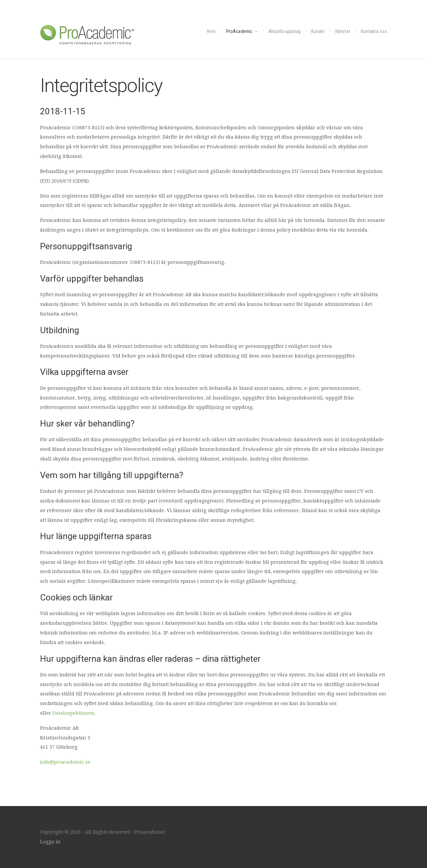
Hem (211, 31)
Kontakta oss (374, 31)
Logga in (50, 842)
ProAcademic (90, 34)
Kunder (318, 31)
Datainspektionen (73, 713)
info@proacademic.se (65, 762)
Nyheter (343, 31)
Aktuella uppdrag (285, 31)
